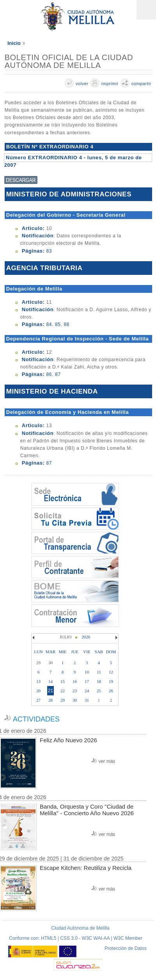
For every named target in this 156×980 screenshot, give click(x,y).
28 (51, 700)
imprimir (110, 84)
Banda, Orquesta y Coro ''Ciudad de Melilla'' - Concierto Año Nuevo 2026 (87, 810)
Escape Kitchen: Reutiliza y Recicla (86, 868)
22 (63, 691)
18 (99, 681)
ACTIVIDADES (36, 719)
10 (87, 672)
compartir (141, 84)
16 (75, 681)
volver (82, 84)
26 (111, 691)
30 (75, 700)
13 (38, 681)
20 (38, 691)
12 (111, 672)
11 (99, 672)
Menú (146, 10)
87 (58, 374)
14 (51, 681)
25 (99, 691)
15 (63, 681)
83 (49, 251)
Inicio (14, 43)
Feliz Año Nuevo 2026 (68, 740)
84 (49, 324)
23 (75, 691)
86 (66, 324)
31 (87, 700)
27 (38, 700)
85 (58, 324)
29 (63, 700)
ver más (107, 761)
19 (111, 681)
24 (87, 691)
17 (87, 681)
